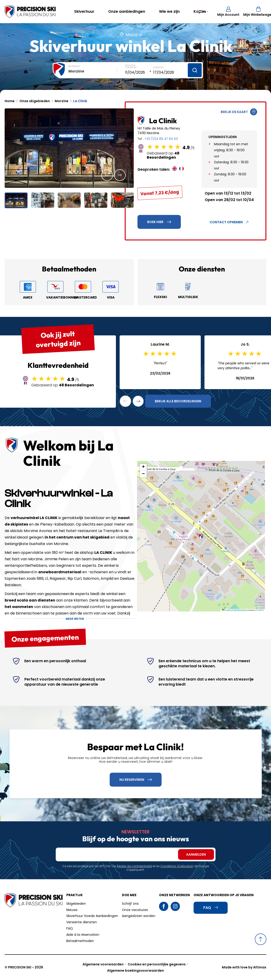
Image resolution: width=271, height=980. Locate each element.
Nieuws (72, 910)
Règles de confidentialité (134, 866)
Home (10, 101)
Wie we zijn (169, 11)
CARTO (261, 610)
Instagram (175, 906)
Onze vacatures (135, 910)
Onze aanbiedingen (127, 11)
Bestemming (74, 66)
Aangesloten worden (139, 916)
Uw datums (130, 65)
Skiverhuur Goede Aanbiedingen (92, 916)
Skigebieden (76, 904)
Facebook (164, 906)
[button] (107, 175)
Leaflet (226, 610)
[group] (69, 148)
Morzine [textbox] (76, 71)
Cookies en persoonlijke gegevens (157, 964)
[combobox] (93, 71)
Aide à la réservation (83, 935)
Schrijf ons (130, 904)
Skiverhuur (84, 11)
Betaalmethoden (80, 941)
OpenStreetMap (240, 610)
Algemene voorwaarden (103, 964)
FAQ (70, 928)
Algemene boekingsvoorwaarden (135, 971)
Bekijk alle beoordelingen (178, 401)
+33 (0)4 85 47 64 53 (161, 139)
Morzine (62, 101)
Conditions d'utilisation (177, 866)
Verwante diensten (82, 922)
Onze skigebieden (35, 101)
